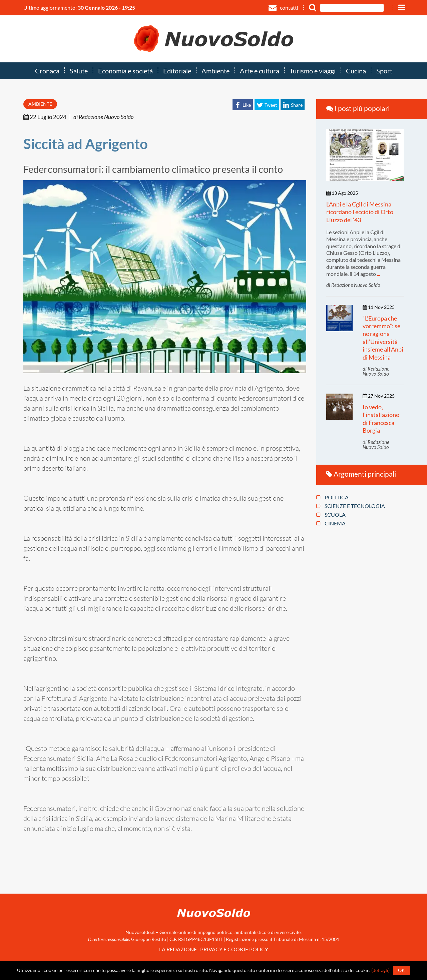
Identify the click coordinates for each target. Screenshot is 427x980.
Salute (79, 71)
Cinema (331, 523)
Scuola (331, 515)
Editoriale (177, 71)
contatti (283, 8)
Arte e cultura (260, 71)
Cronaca (47, 71)
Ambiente (216, 71)
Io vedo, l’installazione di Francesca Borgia (381, 419)
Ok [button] (401, 970)
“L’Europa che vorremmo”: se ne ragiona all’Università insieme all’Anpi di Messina (383, 338)
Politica (332, 497)
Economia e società (125, 71)
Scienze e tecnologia (351, 506)
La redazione (178, 949)
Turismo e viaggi (313, 71)
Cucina (356, 71)
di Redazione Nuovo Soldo (104, 117)
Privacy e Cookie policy (234, 949)
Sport (384, 71)
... (378, 274)
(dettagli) (380, 970)
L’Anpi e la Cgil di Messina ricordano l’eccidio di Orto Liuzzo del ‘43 (360, 212)
